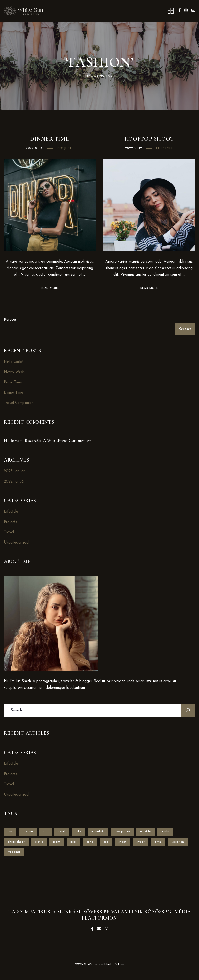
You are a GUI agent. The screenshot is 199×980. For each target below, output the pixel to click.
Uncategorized (16, 543)
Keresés (10, 320)
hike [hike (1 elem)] (78, 831)
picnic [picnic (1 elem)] (39, 842)
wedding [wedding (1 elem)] (14, 852)
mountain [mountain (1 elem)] (98, 831)
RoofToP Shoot (149, 139)
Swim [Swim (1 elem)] (158, 842)
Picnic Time (13, 382)
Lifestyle (165, 148)
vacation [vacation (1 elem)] (178, 842)
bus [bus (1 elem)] (10, 831)
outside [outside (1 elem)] (145, 831)
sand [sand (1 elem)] (90, 842)
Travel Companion (19, 403)
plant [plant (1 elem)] (57, 842)
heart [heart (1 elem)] (62, 831)
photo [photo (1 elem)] (165, 831)
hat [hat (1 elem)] (45, 831)
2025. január (14, 471)
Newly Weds (14, 372)
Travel (9, 532)
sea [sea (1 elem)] (106, 842)
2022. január (14, 482)
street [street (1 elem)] (141, 842)
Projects (65, 148)
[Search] (188, 710)
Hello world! (14, 362)
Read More (50, 288)
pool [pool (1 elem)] (73, 842)
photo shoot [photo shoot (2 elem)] (16, 842)
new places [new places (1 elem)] (122, 831)
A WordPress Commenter (67, 440)
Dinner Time (50, 139)
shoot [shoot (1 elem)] (122, 842)
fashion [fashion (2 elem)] (28, 831)
